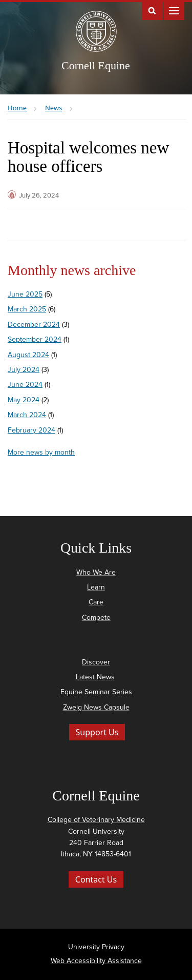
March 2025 (27, 309)
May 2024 (24, 400)
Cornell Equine (96, 65)
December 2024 (34, 325)
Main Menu (174, 10)
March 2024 (27, 415)
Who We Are (96, 572)
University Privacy (96, 947)
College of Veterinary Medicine (96, 820)
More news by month (41, 452)
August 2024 (28, 355)
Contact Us (96, 879)
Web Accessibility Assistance (96, 961)
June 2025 (25, 294)
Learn (96, 587)
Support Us (97, 732)
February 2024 (31, 430)
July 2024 (24, 370)
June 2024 (25, 385)
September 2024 (35, 339)
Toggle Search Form (152, 10)
